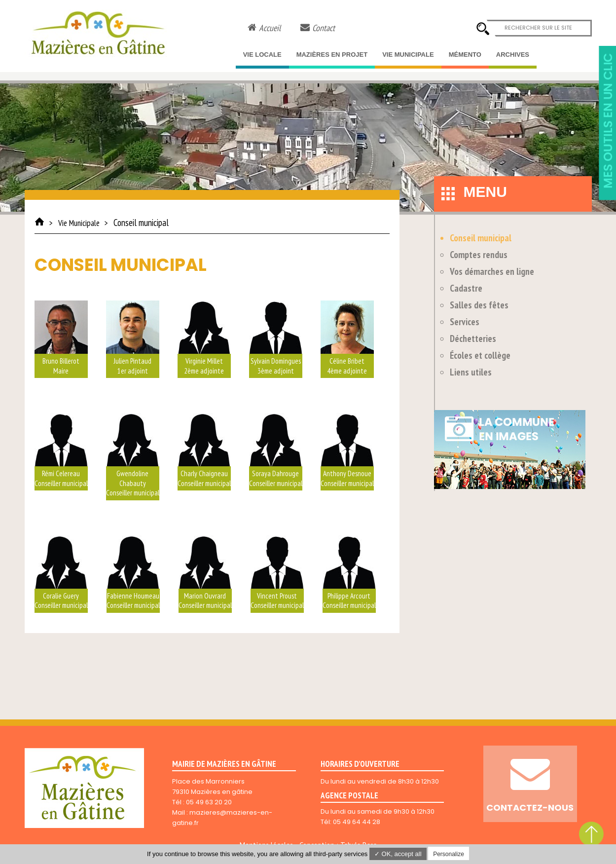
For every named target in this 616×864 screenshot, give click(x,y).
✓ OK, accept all (398, 854)
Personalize (449, 854)
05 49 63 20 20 (209, 802)
